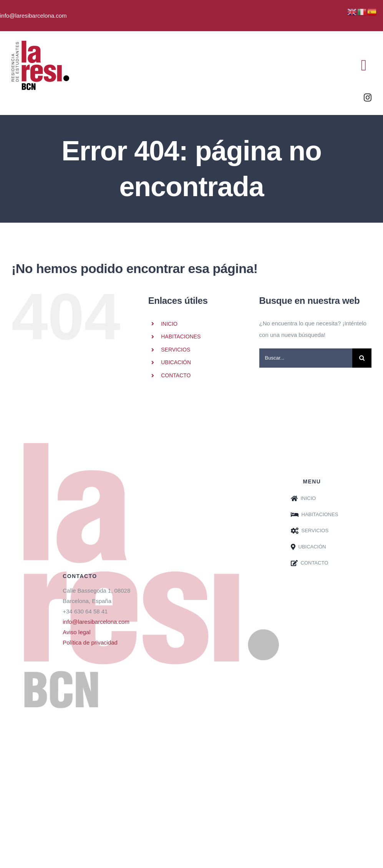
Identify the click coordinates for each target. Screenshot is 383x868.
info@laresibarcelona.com (96, 622)
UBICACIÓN (176, 362)
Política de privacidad (90, 642)
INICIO (169, 324)
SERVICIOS (176, 350)
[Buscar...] (306, 358)
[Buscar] (362, 358)
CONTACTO (176, 375)
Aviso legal (76, 632)
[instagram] (368, 98)
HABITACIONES (181, 337)
